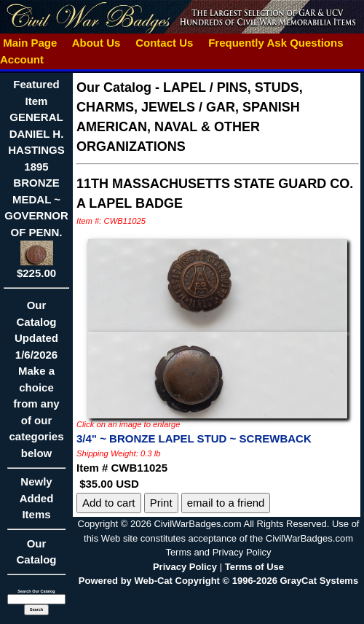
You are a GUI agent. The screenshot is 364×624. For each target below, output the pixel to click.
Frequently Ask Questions (276, 43)
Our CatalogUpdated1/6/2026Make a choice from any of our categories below (36, 384)
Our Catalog (36, 552)
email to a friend (226, 503)
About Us (96, 43)
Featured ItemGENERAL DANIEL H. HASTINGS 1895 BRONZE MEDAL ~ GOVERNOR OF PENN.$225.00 (36, 179)
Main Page (30, 43)
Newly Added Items (36, 503)
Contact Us (165, 43)
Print (161, 503)
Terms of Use (254, 567)
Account (22, 59)
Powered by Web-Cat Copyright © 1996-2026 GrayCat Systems (218, 581)
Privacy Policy (185, 567)
